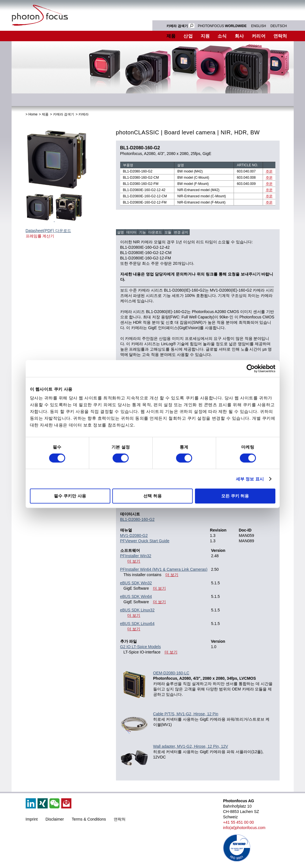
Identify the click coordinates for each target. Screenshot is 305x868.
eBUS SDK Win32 (136, 583)
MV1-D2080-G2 (134, 535)
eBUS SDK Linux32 (137, 610)
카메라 (84, 114)
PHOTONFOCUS (222, 26)
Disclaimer (55, 819)
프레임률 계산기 (40, 236)
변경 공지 (181, 232)
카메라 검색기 (64, 114)
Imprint (32, 819)
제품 (171, 36)
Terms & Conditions (89, 819)
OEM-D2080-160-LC (171, 673)
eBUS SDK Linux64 (137, 624)
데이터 (131, 232)
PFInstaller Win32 (136, 556)
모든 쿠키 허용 (235, 496)
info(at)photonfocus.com (244, 828)
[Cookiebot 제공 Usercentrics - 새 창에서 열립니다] (251, 368)
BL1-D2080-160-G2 (137, 519)
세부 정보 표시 (250, 479)
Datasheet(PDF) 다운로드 (48, 231)
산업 (188, 36)
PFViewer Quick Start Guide (145, 541)
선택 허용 (152, 496)
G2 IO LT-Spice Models (141, 647)
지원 (205, 36)
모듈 (168, 232)
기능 (142, 232)
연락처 (280, 36)
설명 (120, 232)
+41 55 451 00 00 (239, 822)
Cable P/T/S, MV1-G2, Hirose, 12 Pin (186, 714)
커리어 (259, 36)
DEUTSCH (278, 26)
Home (33, 114)
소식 (222, 36)
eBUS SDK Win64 (136, 596)
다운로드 (155, 232)
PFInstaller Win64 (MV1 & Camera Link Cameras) (164, 569)
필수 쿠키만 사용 (70, 496)
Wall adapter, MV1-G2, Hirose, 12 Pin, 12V (191, 746)
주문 (269, 171)
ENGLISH (259, 26)
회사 (239, 36)
